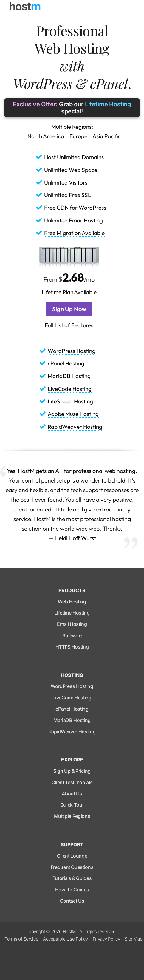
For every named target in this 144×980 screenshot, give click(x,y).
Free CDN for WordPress (75, 208)
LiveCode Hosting (70, 389)
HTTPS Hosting (72, 647)
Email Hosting (72, 624)
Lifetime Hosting (108, 104)
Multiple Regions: (72, 127)
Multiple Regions (72, 816)
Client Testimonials (72, 782)
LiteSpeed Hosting (70, 401)
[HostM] (25, 6)
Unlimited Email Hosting (73, 220)
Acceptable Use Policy (65, 939)
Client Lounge (72, 856)
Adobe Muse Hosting (73, 414)
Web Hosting (72, 602)
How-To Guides (72, 890)
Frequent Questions (72, 867)
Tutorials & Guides (72, 878)
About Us (72, 794)
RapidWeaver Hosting (75, 427)
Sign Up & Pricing (72, 771)
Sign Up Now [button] (69, 309)
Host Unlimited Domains (74, 157)
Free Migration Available (74, 233)
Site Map (133, 939)
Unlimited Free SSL (68, 195)
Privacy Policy (106, 939)
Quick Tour (72, 805)
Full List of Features (69, 325)
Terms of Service (21, 939)
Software (72, 635)
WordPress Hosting (72, 351)
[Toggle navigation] (130, 6)
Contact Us (72, 901)
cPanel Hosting (66, 363)
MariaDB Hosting (69, 376)
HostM (69, 931)
